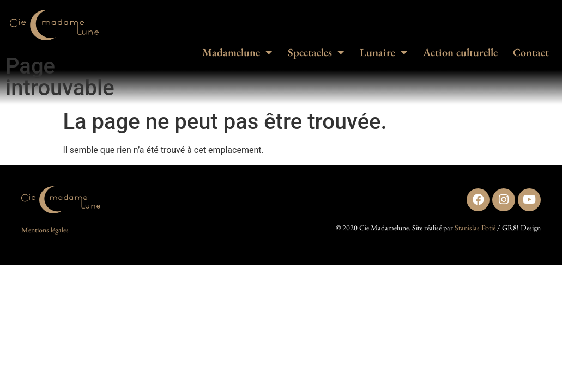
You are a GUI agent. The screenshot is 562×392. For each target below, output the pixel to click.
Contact (531, 52)
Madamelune (237, 52)
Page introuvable (60, 77)
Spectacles (316, 52)
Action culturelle (460, 52)
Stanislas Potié (475, 228)
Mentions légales (45, 230)
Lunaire (384, 52)
